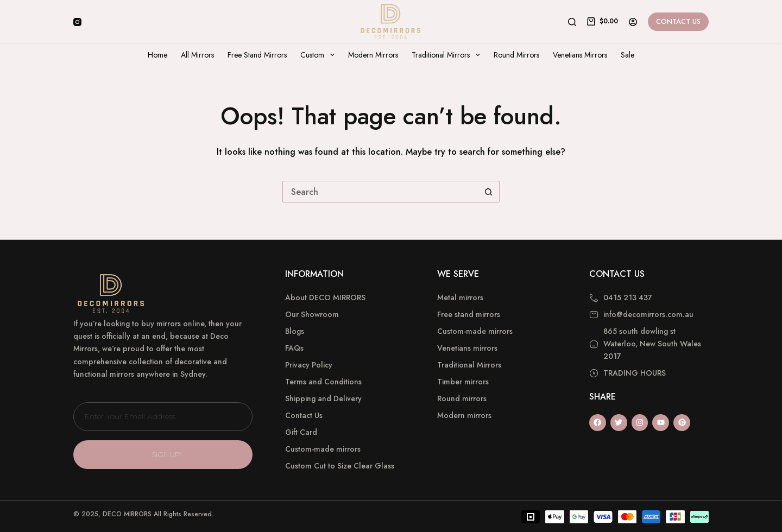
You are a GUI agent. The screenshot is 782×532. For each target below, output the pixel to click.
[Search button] (489, 192)
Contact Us (678, 21)
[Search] (572, 22)
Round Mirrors (516, 55)
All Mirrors (197, 55)
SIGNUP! (167, 454)
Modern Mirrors (373, 55)
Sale (628, 55)
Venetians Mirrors (580, 55)
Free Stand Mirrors (257, 55)
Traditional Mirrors (448, 55)
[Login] (633, 22)
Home (157, 55)
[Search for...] (380, 192)
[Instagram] (77, 22)
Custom (320, 55)
